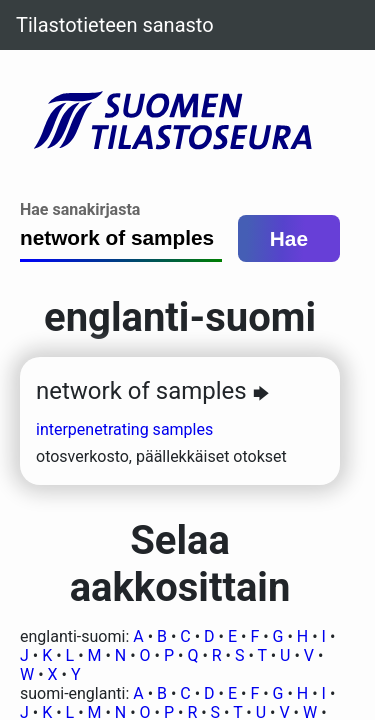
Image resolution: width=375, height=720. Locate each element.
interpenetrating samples (124, 429)
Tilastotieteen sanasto (115, 25)
